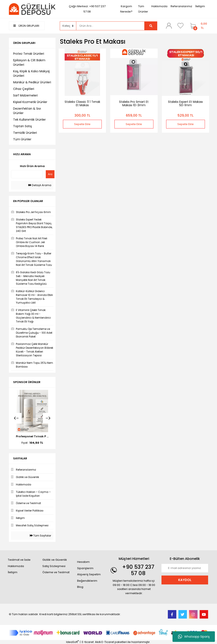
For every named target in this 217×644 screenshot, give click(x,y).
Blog (80, 587)
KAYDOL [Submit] (185, 580)
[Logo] (32, 9)
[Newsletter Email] (185, 568)
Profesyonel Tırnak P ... (32, 436)
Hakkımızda (159, 6)
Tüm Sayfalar (41, 536)
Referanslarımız (181, 6)
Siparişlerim (85, 568)
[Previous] (16, 418)
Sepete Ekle (82, 124)
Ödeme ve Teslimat (56, 572)
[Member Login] (169, 26)
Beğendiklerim (87, 581)
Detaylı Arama (40, 185)
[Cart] (198, 26)
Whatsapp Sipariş (194, 637)
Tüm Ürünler (143, 9)
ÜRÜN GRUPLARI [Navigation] (26, 26)
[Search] (110, 26)
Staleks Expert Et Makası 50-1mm (185, 103)
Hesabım (83, 562)
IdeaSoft (72, 642)
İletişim (200, 6)
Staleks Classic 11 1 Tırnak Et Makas (82, 103)
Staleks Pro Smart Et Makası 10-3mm (134, 103)
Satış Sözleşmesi (54, 566)
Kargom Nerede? (126, 9)
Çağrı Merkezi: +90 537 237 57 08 (87, 9)
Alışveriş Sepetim (89, 574)
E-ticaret (88, 642)
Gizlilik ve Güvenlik (55, 560)
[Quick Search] (27, 174)
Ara (50, 174)
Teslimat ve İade (19, 560)
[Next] (48, 418)
